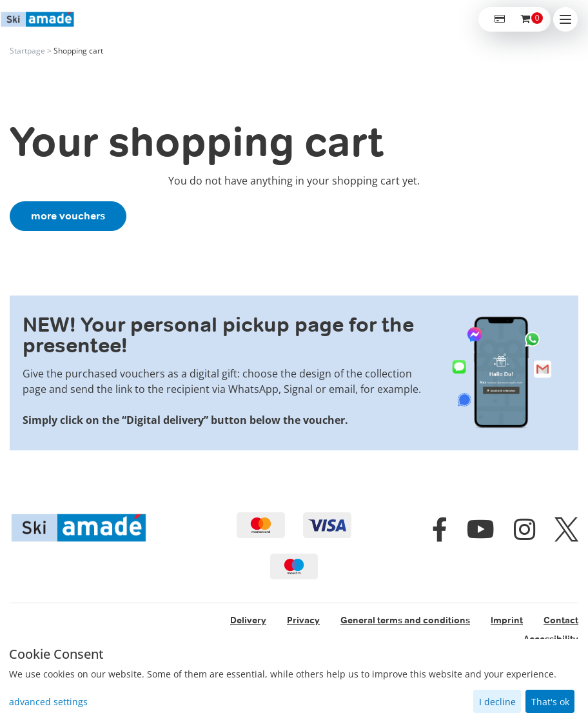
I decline (497, 702)
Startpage (27, 51)
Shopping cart (78, 51)
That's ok (550, 702)
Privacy (303, 620)
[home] (37, 20)
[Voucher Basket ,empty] (526, 19)
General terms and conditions (405, 620)
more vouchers (68, 216)
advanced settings (48, 702)
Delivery (248, 620)
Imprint (507, 620)
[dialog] (294, 680)
